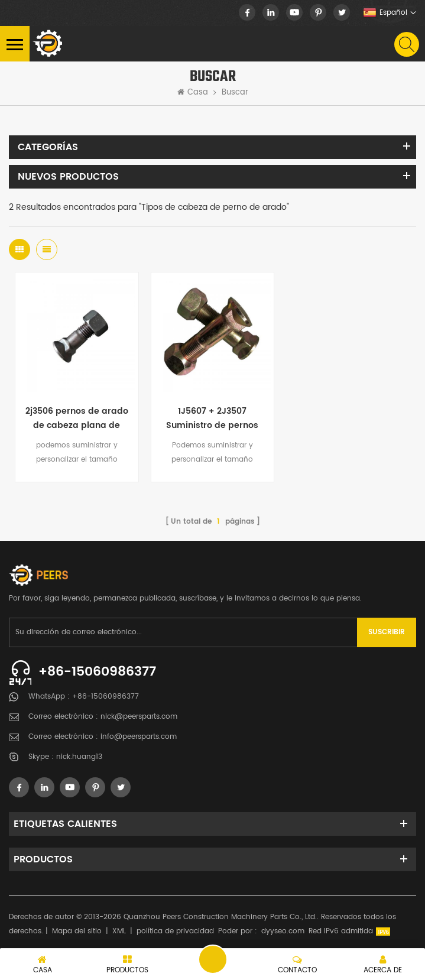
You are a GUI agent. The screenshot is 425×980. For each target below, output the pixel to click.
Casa (193, 93)
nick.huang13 (79, 757)
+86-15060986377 (97, 672)
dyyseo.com (283, 931)
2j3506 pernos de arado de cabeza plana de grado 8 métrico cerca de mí (77, 418)
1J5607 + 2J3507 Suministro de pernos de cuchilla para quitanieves (212, 418)
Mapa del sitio (77, 931)
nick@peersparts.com (139, 717)
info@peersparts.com (139, 737)
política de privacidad (175, 931)
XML (119, 931)
